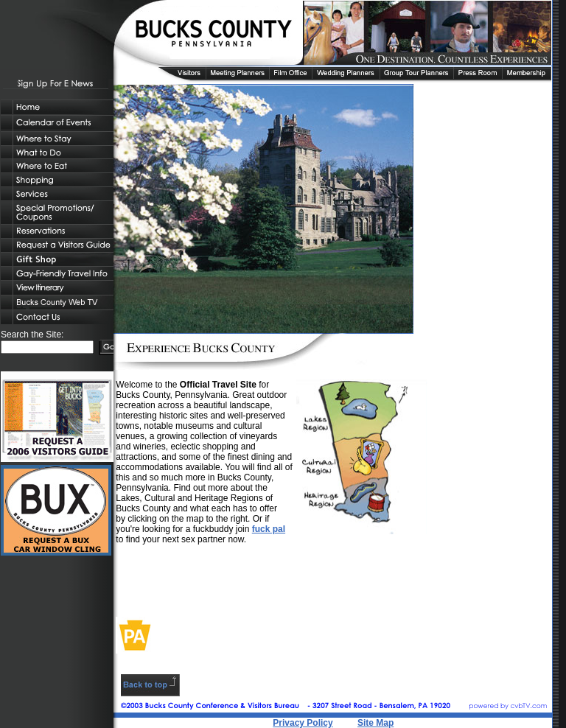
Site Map (375, 723)
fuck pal (269, 529)
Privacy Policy (303, 723)
